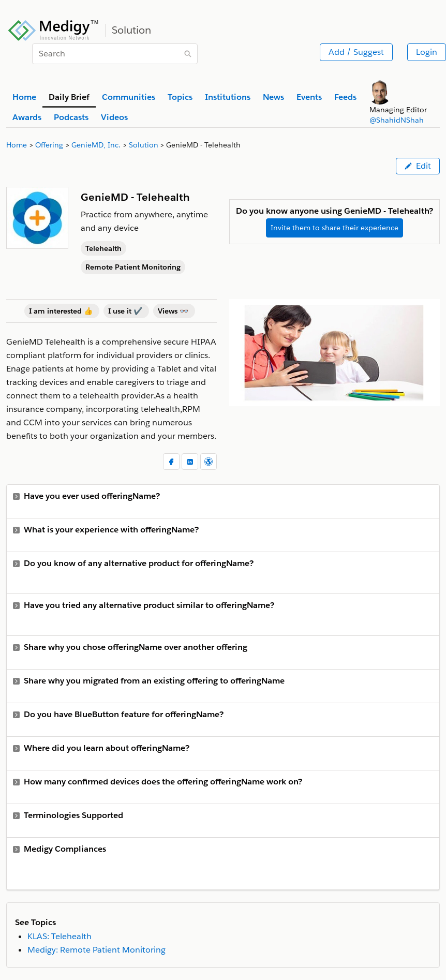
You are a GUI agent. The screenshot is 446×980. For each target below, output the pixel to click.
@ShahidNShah (397, 120)
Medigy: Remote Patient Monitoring (96, 950)
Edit (418, 166)
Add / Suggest (356, 52)
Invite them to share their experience (334, 228)
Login (427, 52)
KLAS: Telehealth (60, 936)
